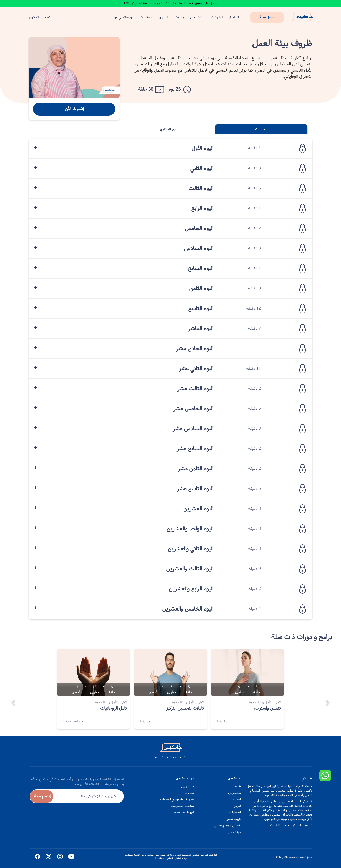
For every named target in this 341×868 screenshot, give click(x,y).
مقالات (179, 17)
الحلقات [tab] (261, 129)
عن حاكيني (124, 17)
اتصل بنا (189, 793)
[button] (13, 692)
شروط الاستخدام (184, 812)
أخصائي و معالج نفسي (228, 826)
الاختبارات (146, 17)
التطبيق (234, 17)
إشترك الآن (74, 109)
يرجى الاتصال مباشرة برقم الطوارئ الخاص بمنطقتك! (156, 857)
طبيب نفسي (234, 819)
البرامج (164, 17)
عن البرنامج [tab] (168, 129)
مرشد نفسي (234, 832)
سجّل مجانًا (267, 17)
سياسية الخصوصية (183, 806)
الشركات (217, 17)
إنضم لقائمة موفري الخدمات (177, 799)
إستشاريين (198, 17)
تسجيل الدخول (40, 17)
